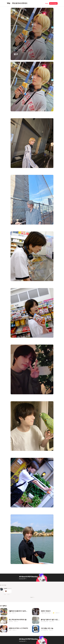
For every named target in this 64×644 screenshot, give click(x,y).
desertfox (11, 622)
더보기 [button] (32, 597)
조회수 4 (16, 622)
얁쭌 (10, 613)
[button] (47, 3)
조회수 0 (14, 613)
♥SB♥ (10, 630)
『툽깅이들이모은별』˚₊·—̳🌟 (48, 613)
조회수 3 (51, 630)
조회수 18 (51, 622)
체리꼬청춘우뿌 (44, 622)
